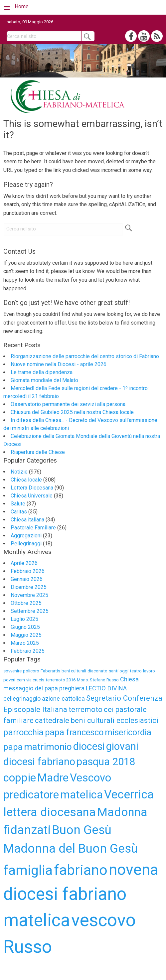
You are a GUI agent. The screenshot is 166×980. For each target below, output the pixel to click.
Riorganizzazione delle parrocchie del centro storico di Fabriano (85, 356)
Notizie (19, 472)
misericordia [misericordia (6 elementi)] (128, 732)
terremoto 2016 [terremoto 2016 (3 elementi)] (61, 680)
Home (22, 6)
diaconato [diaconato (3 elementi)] (97, 671)
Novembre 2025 (29, 595)
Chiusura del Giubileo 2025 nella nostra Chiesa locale (72, 412)
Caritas (19, 512)
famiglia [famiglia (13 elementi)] (28, 870)
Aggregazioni (26, 536)
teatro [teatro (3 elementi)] (136, 671)
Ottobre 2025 (26, 603)
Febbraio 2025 (28, 651)
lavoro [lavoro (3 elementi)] (149, 671)
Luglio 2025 (24, 619)
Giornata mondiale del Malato (44, 380)
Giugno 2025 (25, 627)
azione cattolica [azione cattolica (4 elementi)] (63, 699)
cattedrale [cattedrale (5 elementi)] (52, 720)
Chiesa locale (26, 480)
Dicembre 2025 (29, 587)
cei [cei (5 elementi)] (109, 709)
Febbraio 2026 (28, 571)
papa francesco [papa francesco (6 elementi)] (74, 732)
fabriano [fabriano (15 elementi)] (81, 870)
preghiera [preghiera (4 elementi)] (72, 688)
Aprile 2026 (24, 563)
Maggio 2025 (26, 635)
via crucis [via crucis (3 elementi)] (35, 680)
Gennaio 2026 (27, 579)
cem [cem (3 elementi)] (21, 680)
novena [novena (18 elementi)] (134, 869)
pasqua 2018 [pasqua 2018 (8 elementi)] (106, 762)
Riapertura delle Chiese (38, 452)
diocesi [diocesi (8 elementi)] (89, 746)
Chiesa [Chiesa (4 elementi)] (129, 679)
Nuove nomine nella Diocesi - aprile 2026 (59, 364)
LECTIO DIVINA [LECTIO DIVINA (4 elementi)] (106, 688)
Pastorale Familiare (33, 528)
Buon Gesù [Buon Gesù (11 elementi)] (82, 830)
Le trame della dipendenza (42, 372)
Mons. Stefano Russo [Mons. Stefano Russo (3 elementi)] (98, 680)
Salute (18, 504)
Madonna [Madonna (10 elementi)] (122, 812)
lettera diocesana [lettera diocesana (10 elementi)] (50, 812)
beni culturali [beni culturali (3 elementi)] (74, 671)
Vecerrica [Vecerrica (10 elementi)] (129, 794)
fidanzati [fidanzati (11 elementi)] (27, 830)
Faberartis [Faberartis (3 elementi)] (50, 671)
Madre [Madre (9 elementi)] (53, 778)
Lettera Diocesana (32, 488)
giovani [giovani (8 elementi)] (122, 746)
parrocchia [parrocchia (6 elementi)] (23, 732)
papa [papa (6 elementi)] (13, 747)
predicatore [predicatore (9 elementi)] (31, 795)
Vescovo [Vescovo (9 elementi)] (90, 778)
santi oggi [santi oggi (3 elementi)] (119, 671)
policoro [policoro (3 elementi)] (31, 671)
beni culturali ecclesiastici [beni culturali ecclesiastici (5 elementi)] (114, 720)
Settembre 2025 (30, 611)
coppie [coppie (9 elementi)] (20, 778)
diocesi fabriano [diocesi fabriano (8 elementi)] (39, 762)
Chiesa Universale (32, 496)
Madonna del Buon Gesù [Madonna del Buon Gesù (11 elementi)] (71, 848)
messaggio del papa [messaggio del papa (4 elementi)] (31, 688)
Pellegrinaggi (26, 544)
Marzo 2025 (25, 643)
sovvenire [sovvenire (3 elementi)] (12, 671)
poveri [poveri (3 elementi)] (9, 680)
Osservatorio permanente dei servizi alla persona (68, 404)
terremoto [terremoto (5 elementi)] (85, 709)
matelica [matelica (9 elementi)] (82, 795)
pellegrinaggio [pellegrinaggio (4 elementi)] (22, 699)
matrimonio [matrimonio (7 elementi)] (48, 747)
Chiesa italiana (27, 520)
